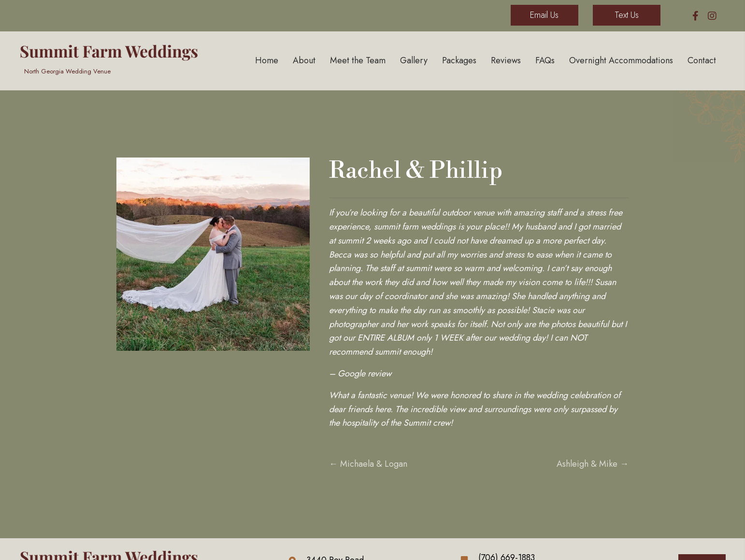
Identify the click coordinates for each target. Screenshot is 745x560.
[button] (695, 16)
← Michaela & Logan (368, 464)
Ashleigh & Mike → (593, 464)
